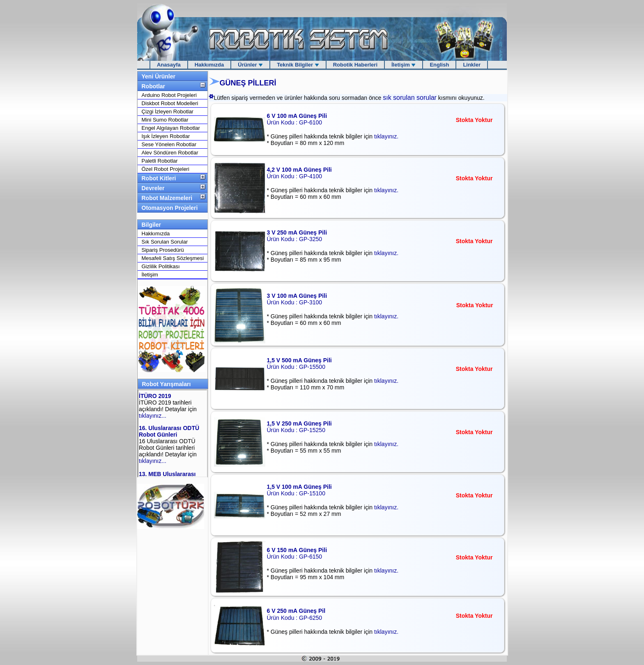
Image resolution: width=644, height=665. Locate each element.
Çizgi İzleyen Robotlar (168, 112)
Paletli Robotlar (160, 161)
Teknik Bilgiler (298, 65)
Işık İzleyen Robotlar (166, 136)
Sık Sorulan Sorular (165, 242)
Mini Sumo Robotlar (165, 120)
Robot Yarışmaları (167, 384)
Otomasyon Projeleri (170, 208)
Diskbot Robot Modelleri (170, 103)
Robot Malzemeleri (167, 198)
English (439, 65)
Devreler (153, 188)
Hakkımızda (209, 65)
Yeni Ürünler (159, 76)
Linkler (472, 65)
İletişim (404, 65)
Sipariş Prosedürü (163, 250)
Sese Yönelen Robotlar (169, 144)
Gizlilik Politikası (161, 266)
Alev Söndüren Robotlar (170, 153)
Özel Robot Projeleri (166, 169)
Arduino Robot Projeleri (169, 95)
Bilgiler (151, 225)
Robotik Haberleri (355, 65)
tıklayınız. (386, 136)
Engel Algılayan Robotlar (171, 128)
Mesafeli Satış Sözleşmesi (173, 258)
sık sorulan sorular (410, 98)
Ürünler (250, 65)
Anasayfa (169, 65)
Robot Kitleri (159, 178)
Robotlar (154, 86)
